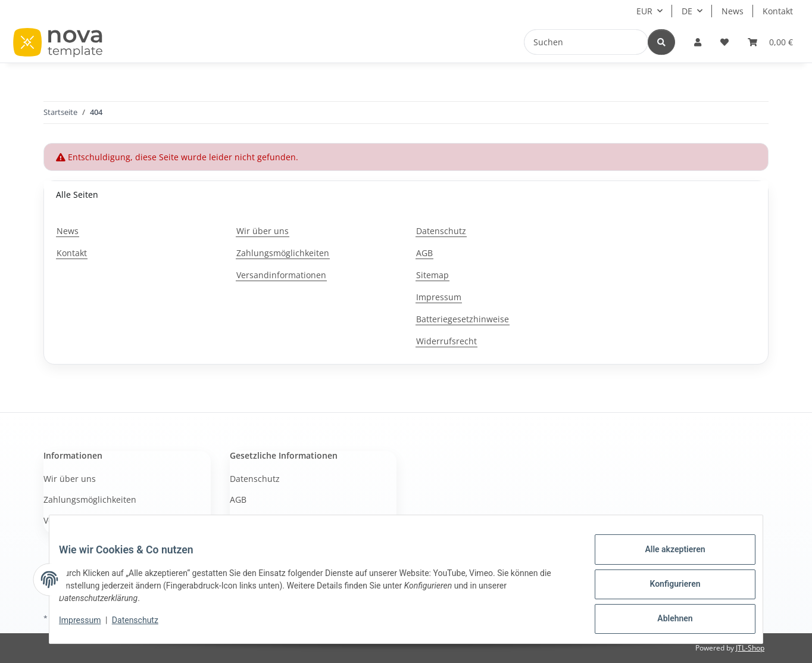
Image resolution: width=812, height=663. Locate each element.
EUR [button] (644, 11)
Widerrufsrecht (446, 341)
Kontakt (778, 11)
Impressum (89, 626)
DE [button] (687, 11)
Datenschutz (145, 626)
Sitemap (432, 275)
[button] (698, 42)
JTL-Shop (750, 648)
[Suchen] (586, 42)
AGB (424, 253)
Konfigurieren (665, 590)
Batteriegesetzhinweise (463, 319)
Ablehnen (665, 621)
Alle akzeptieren (665, 559)
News (733, 11)
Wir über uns (263, 231)
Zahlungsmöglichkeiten (283, 253)
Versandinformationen (281, 275)
